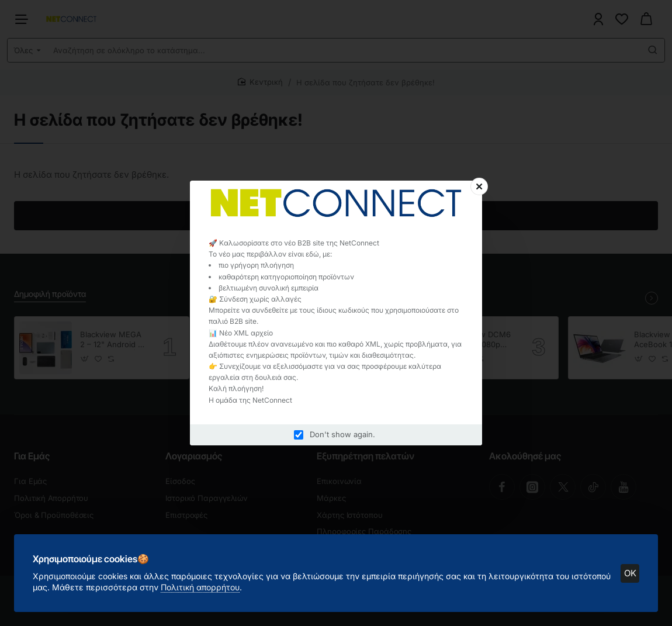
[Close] (479, 186)
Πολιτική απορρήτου (200, 587)
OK (630, 573)
